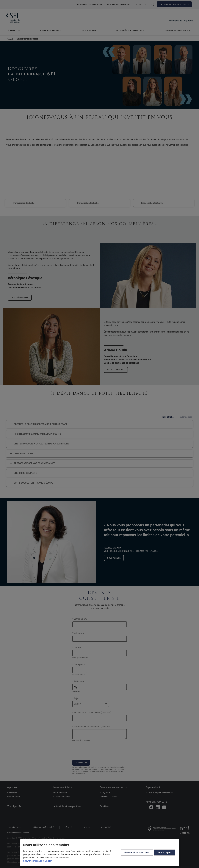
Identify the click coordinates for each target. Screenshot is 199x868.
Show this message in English (38, 861)
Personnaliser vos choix (137, 852)
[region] (100, 853)
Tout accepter (164, 852)
